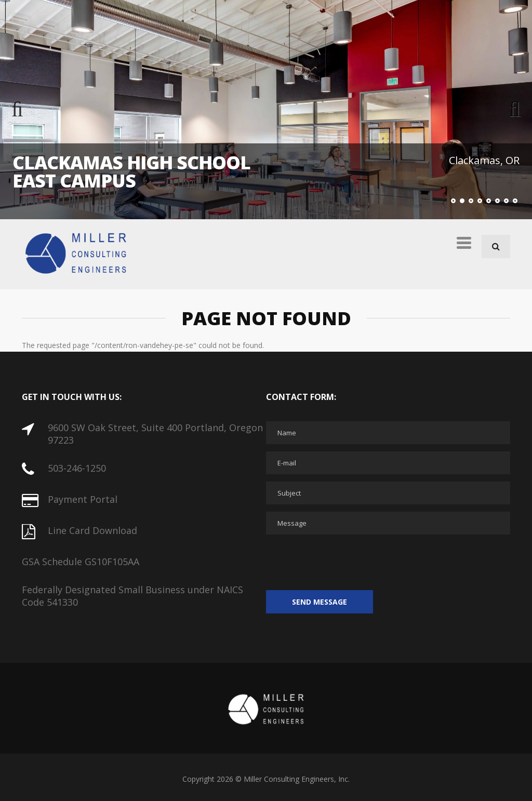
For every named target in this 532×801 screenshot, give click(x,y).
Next (506, 110)
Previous (26, 110)
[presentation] (345, 562)
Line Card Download (92, 530)
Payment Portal (83, 499)
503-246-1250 (77, 468)
